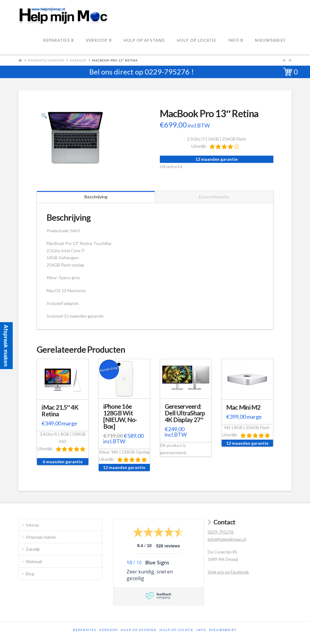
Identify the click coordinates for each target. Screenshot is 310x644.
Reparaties (85, 630)
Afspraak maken (41, 537)
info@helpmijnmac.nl (227, 539)
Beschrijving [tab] (96, 197)
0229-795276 (167, 72)
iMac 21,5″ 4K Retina (60, 411)
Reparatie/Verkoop (46, 60)
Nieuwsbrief (223, 630)
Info (201, 630)
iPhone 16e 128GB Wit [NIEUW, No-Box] (120, 416)
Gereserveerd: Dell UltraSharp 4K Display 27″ (185, 413)
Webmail (34, 561)
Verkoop (78, 60)
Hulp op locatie (176, 630)
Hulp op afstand (139, 630)
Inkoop (32, 525)
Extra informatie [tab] (214, 197)
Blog (30, 574)
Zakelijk (33, 549)
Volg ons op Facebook (228, 572)
